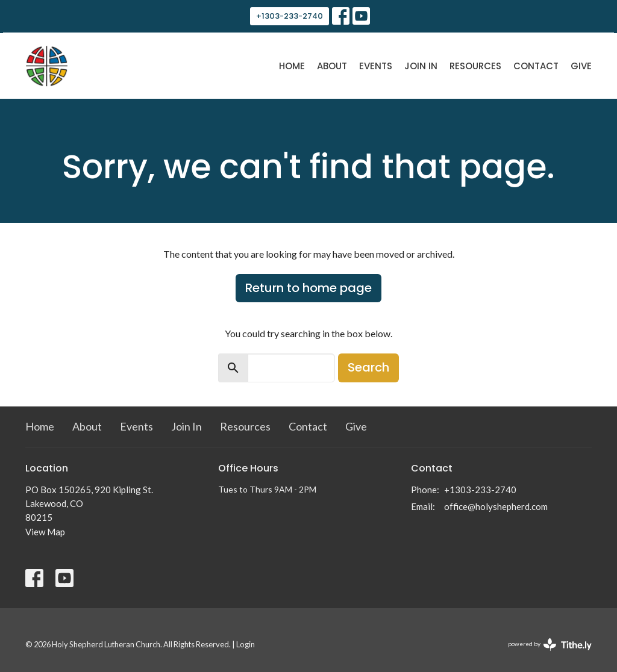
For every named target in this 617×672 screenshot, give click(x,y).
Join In (421, 66)
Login (246, 644)
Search (368, 367)
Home (292, 66)
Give (581, 66)
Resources (475, 66)
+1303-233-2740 (290, 16)
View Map (45, 532)
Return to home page (308, 288)
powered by (550, 645)
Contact (536, 66)
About (332, 66)
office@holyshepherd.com (496, 506)
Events (376, 66)
